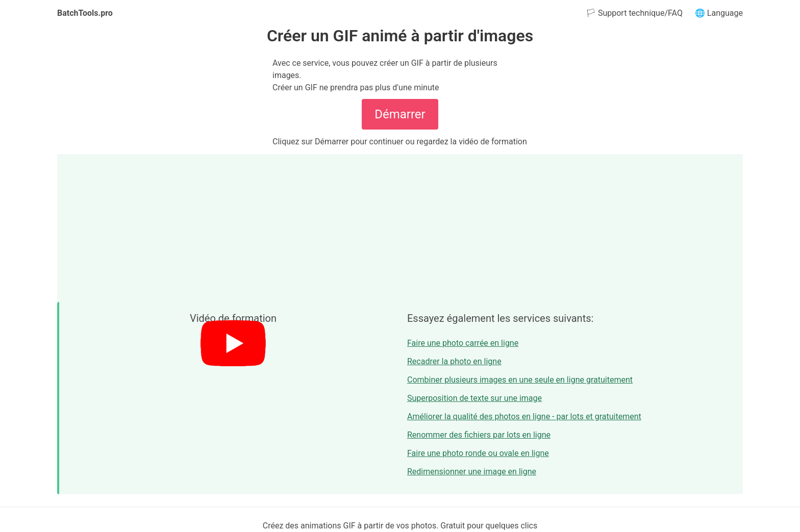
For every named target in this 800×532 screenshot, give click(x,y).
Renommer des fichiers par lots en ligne (479, 435)
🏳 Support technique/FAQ (634, 13)
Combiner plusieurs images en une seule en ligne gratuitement (520, 380)
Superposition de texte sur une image (474, 398)
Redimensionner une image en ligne (472, 472)
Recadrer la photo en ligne (454, 361)
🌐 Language (719, 13)
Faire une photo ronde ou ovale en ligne (478, 453)
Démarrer (400, 114)
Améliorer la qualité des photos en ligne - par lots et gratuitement (524, 416)
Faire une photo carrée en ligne (463, 343)
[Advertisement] (400, 225)
